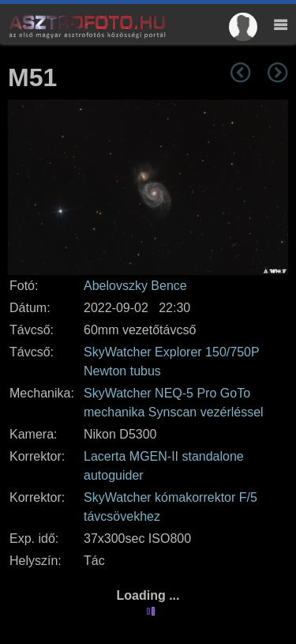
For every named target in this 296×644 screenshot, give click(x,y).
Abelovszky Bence (135, 286)
